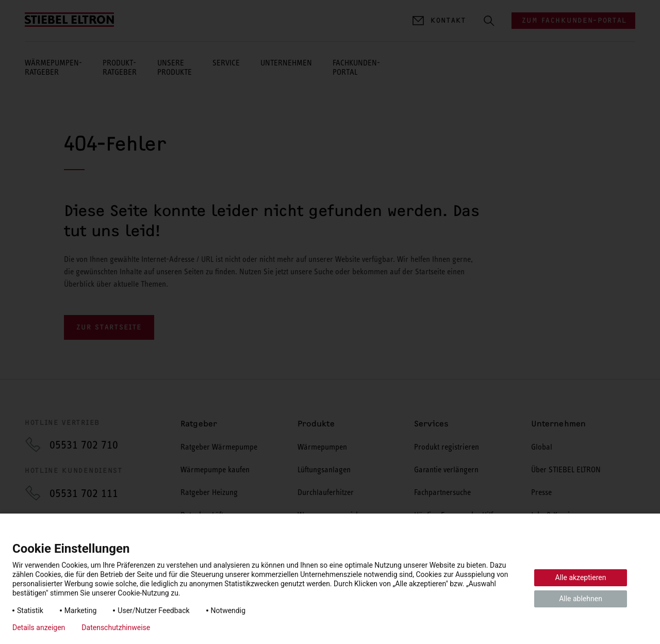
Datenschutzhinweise (116, 628)
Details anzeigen (39, 628)
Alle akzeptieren (581, 577)
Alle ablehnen (581, 599)
